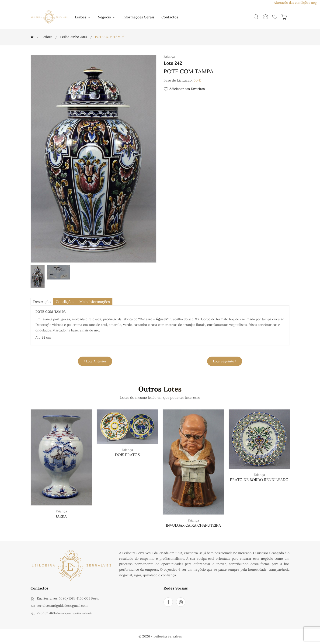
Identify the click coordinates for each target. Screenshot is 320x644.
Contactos (170, 17)
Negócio (107, 17)
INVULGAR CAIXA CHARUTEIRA (193, 525)
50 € (197, 80)
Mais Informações (95, 302)
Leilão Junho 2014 (74, 37)
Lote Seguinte (225, 361)
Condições (65, 302)
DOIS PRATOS (127, 455)
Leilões (83, 17)
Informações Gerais (138, 17)
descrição (42, 302)
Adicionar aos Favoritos (184, 89)
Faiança (61, 511)
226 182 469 (46, 613)
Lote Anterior (95, 361)
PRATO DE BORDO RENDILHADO (259, 480)
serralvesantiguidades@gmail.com (62, 606)
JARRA (61, 516)
